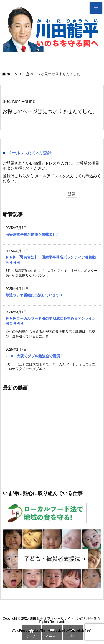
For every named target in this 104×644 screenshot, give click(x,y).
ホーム (12, 74)
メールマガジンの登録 (29, 153)
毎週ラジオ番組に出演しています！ (34, 295)
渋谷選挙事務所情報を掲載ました (33, 234)
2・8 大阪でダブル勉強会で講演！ (35, 356)
